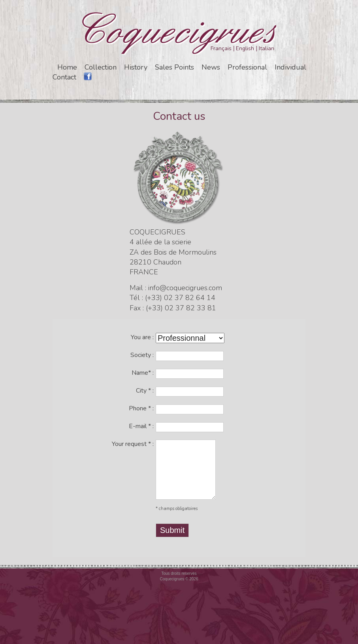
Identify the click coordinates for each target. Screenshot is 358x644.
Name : (143, 373)
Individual (290, 67)
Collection (101, 67)
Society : (142, 355)
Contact (64, 77)
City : (145, 391)
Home (67, 67)
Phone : (141, 408)
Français (221, 48)
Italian (267, 48)
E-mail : (141, 426)
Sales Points (174, 67)
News (211, 67)
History (136, 67)
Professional (247, 67)
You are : (142, 337)
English (245, 48)
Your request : (133, 444)
